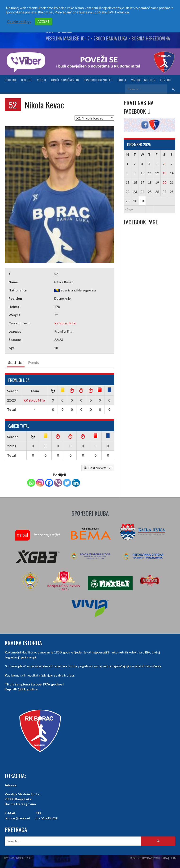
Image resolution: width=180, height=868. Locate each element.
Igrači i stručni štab (65, 80)
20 (164, 182)
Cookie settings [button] (19, 22)
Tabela (122, 80)
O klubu (27, 80)
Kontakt (166, 80)
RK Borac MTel (65, 323)
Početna (10, 80)
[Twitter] (67, 483)
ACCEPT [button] (44, 21)
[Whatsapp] (31, 483)
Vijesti (41, 80)
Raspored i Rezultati (98, 80)
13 (164, 173)
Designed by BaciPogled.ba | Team (153, 858)
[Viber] (58, 483)
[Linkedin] (76, 483)
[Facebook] (49, 483)
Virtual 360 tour (143, 80)
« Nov (129, 209)
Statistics (16, 362)
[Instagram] (40, 483)
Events (33, 362)
